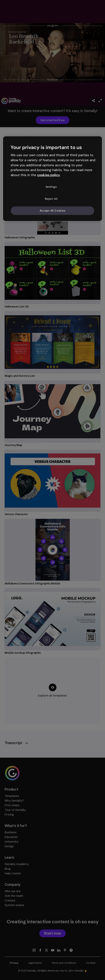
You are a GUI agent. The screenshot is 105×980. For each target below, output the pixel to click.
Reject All (51, 199)
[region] (53, 179)
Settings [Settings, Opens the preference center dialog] (51, 187)
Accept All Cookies (53, 211)
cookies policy (49, 175)
